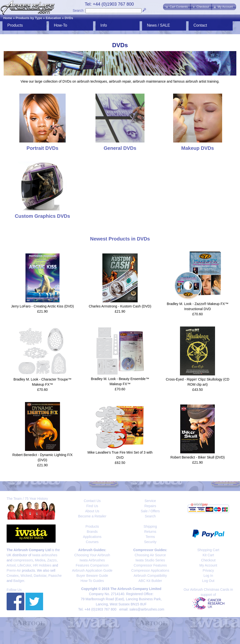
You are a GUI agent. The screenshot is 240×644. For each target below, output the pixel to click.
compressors (23, 560)
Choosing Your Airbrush (92, 555)
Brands (92, 532)
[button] (177, 7)
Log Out (208, 581)
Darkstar (40, 576)
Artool (11, 565)
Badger (19, 581)
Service (150, 501)
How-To (60, 25)
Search (78, 11)
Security (150, 542)
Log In (208, 576)
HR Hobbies (42, 565)
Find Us (92, 506)
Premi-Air (14, 570)
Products (15, 25)
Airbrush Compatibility (150, 576)
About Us (92, 511)
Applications (92, 537)
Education (53, 18)
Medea (40, 560)
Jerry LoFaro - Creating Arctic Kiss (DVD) (42, 306)
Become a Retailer (92, 516)
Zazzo (52, 560)
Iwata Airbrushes (92, 560)
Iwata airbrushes (45, 555)
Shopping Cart (208, 550)
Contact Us (92, 501)
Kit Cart (208, 555)
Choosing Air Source (150, 555)
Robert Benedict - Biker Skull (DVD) (198, 457)
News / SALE (158, 25)
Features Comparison (92, 565)
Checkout (208, 560)
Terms (150, 537)
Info (104, 25)
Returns (150, 532)
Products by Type (29, 18)
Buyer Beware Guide (92, 576)
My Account (208, 565)
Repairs (150, 506)
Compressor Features (150, 565)
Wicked (26, 576)
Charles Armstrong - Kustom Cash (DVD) (120, 306)
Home (8, 18)
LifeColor (24, 565)
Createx (13, 576)
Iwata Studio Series (150, 560)
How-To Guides (92, 581)
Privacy (208, 570)
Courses (92, 542)
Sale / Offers (150, 511)
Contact (200, 25)
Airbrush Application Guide (92, 570)
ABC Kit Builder (150, 581)
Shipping (150, 526)
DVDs (69, 18)
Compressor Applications (150, 570)
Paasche (55, 576)
